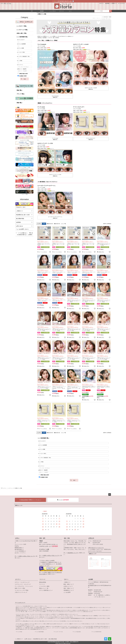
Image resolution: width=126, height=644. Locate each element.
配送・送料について (69, 584)
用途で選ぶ (19, 90)
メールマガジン (122, 3)
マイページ (42, 579)
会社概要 (91, 579)
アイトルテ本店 (19, 632)
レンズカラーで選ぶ (22, 26)
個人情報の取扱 (20, 219)
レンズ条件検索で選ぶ (22, 37)
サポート (66, 579)
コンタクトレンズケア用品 (22, 590)
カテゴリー (18, 579)
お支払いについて (68, 586)
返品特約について (73, 553)
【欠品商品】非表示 (22, 76)
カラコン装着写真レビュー (46, 590)
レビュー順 (63, 224)
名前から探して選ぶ (22, 33)
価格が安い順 (50, 224)
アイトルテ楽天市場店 (39, 632)
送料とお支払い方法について (27, 556)
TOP (2, 488)
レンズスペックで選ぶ (22, 30)
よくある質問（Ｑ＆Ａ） (23, 229)
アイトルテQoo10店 (77, 632)
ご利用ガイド (114, 3)
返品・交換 (67, 538)
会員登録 (108, 3)
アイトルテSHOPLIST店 (96, 632)
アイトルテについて (20, 603)
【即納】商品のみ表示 (23, 74)
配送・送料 (42, 538)
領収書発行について (69, 590)
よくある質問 (67, 592)
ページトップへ (110, 495)
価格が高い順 (57, 224)
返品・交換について (69, 588)
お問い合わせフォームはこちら (96, 548)
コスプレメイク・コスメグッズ (23, 584)
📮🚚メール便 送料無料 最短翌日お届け (63, 1)
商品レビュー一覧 (44, 588)
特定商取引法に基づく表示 (23, 215)
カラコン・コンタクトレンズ (9, 488)
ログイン (102, 3)
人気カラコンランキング (21, 592)
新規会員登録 (43, 582)
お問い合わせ (20, 226)
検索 (111, 11)
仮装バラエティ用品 (20, 588)
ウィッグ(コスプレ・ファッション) (24, 586)
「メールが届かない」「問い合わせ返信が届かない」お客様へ (25, 234)
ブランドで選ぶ (21, 94)
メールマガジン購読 (44, 586)
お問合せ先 (91, 538)
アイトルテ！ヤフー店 (58, 632)
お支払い (17, 538)
